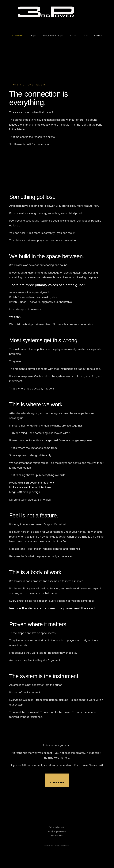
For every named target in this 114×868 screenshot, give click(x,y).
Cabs (74, 35)
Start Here (18, 35)
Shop (86, 35)
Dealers (98, 35)
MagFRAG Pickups (54, 35)
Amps (34, 35)
